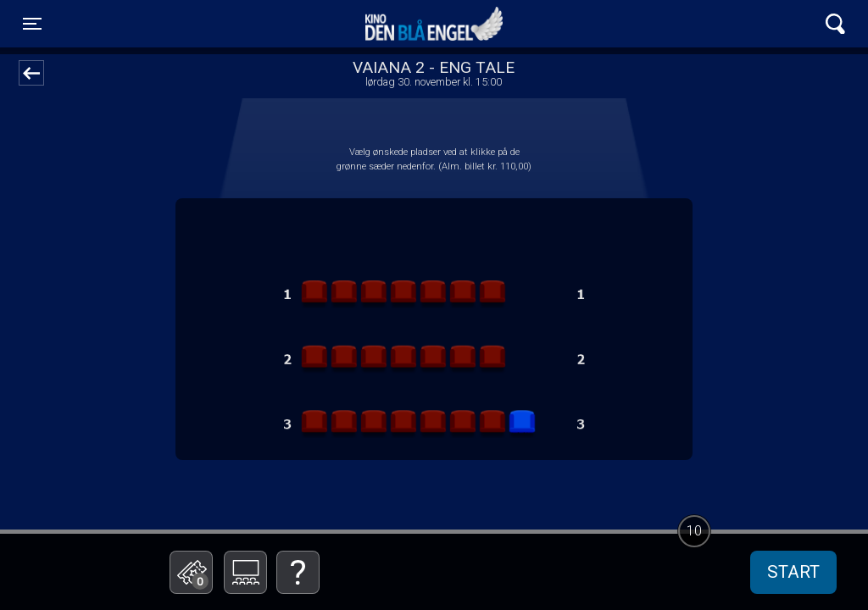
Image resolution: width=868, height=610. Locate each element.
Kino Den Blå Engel (434, 24)
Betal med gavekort (320, 488)
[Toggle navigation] (32, 24)
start (793, 572)
